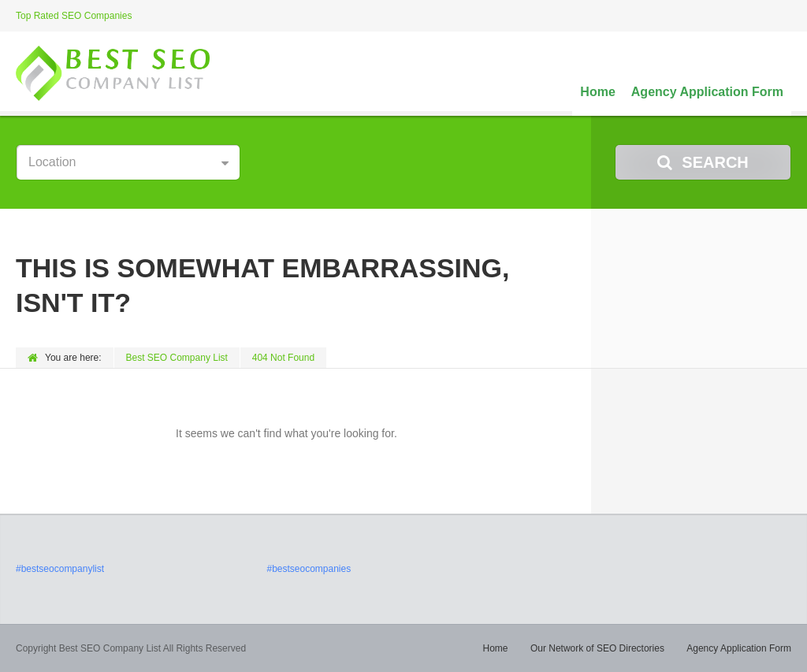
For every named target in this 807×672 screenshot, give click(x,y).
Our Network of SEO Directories (597, 648)
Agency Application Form (707, 92)
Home (597, 92)
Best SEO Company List (177, 358)
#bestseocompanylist (60, 569)
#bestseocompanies (309, 569)
